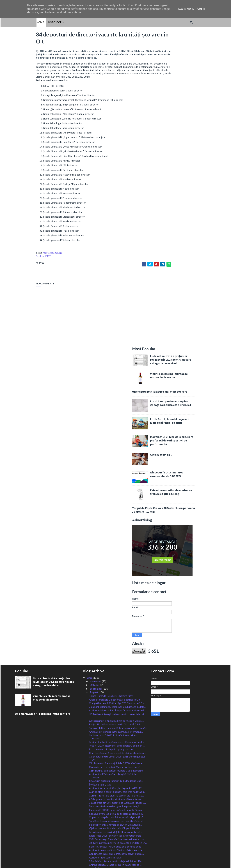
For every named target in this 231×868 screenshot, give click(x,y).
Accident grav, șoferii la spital (105, 546)
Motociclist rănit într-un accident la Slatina (113, 696)
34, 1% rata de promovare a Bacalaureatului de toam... (115, 618)
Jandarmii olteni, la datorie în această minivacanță (116, 685)
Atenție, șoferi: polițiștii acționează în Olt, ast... (115, 634)
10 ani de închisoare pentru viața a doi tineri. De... (116, 549)
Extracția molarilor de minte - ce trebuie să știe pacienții (192, 180)
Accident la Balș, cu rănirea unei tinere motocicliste (118, 430)
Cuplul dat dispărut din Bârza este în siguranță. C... (117, 506)
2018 (90, 841)
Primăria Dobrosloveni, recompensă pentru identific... (113, 582)
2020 (90, 834)
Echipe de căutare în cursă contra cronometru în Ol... (116, 771)
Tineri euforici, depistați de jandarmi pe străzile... (116, 758)
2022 (90, 827)
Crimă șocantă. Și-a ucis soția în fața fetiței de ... (115, 553)
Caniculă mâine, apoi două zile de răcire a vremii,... (116, 409)
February (95, 812)
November (96, 369)
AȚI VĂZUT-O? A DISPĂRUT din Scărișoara (114, 659)
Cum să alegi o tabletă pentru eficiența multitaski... (117, 480)
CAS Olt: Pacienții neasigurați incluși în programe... (117, 626)
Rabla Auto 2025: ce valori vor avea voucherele (115, 524)
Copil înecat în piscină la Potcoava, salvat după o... (117, 542)
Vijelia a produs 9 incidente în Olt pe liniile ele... (115, 516)
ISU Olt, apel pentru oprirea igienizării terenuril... (116, 787)
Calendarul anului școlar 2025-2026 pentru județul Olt (117, 446)
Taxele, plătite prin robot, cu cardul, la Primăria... (115, 567)
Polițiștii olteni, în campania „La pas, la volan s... (115, 783)
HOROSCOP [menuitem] (33, 22)
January (94, 816)
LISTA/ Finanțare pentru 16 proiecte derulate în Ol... (118, 531)
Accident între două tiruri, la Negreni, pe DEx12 (115, 476)
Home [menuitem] (19, 22)
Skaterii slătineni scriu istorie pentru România (114, 577)
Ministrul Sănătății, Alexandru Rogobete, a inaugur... (118, 699)
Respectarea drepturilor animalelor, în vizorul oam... (117, 688)
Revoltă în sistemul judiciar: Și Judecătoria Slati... (116, 469)
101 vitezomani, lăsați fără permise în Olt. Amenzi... (117, 762)
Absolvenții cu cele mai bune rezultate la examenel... (118, 730)
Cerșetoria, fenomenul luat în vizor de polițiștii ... (115, 591)
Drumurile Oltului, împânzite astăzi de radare (114, 765)
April (93, 805)
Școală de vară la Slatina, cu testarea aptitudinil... (116, 502)
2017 (90, 845)
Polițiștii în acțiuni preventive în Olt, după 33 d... (115, 413)
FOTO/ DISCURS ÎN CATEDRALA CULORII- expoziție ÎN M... (114, 725)
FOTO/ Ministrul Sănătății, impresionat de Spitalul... (117, 677)
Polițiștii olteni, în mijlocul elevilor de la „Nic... (113, 609)
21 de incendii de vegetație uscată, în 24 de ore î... (117, 734)
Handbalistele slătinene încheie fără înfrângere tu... (118, 648)
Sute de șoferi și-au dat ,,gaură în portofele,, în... (115, 495)
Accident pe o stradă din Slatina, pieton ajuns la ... (116, 538)
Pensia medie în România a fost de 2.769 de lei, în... (117, 652)
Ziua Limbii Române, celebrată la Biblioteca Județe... (117, 395)
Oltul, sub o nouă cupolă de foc (106, 790)
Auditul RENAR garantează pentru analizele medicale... (113, 597)
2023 (90, 823)
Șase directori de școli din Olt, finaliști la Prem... (115, 563)
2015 (90, 852)
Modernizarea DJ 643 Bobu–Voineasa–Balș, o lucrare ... (114, 425)
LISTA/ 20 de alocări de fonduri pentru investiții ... (116, 674)
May (92, 801)
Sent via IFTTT (22, 258)
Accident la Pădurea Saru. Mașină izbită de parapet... (113, 464)
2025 (90, 366)
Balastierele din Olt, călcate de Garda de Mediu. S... (117, 491)
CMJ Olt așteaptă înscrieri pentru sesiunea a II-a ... (117, 527)
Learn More (186, 9)
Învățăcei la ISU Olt (100, 473)
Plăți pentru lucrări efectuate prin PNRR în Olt (115, 741)
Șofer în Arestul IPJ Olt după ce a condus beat (115, 535)
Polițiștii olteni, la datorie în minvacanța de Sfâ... (115, 692)
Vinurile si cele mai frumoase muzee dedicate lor (190, 64)
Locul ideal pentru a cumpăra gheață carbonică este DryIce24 (192, 91)
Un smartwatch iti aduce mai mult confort (181, 80)
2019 (90, 838)
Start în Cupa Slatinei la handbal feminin (111, 605)
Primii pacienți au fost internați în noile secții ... (114, 588)
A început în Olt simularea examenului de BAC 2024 (188, 162)
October (95, 373)
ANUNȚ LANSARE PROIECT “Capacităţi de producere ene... (113, 746)
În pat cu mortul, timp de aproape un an (111, 438)
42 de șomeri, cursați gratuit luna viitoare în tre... (116, 487)
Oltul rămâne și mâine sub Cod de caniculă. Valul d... (118, 670)
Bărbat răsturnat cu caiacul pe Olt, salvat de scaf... (117, 663)
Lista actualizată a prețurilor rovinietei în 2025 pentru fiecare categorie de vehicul (192, 48)
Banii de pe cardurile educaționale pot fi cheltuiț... (116, 612)
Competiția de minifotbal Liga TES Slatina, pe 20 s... (117, 391)
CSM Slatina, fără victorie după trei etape (112, 645)
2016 (90, 849)
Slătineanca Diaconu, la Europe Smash (110, 738)
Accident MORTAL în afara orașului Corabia (113, 641)
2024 (90, 820)
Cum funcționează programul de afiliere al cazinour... (118, 441)
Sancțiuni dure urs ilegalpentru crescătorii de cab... (117, 509)
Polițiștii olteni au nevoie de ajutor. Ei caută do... (115, 513)
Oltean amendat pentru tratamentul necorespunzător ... (109, 704)
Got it (201, 9)
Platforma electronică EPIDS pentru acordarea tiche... (115, 572)
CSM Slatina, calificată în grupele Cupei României (116, 459)
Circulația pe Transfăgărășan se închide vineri (114, 455)
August (94, 380)
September (96, 377)
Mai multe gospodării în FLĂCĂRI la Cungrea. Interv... (114, 753)
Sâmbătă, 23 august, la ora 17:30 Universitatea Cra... (115, 558)
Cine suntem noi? (183, 143)
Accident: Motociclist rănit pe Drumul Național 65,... (118, 399)
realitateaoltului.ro (32, 255)
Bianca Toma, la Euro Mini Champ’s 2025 (111, 384)
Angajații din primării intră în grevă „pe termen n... (116, 420)
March (93, 809)
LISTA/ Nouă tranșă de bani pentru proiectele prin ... (117, 404)
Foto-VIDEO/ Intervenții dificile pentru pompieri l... (117, 434)
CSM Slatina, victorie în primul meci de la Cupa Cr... (117, 681)
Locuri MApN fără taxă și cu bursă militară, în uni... (117, 776)
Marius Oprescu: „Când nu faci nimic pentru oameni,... (113, 715)
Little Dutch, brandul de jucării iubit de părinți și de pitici (191, 109)
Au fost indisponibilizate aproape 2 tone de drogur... (118, 780)
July (92, 794)
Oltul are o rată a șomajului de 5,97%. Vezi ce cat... (117, 452)
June (93, 798)
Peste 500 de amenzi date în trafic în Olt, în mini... (116, 630)
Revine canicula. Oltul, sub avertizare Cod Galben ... (117, 602)
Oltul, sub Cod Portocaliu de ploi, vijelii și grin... (115, 637)
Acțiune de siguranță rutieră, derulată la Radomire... (117, 656)
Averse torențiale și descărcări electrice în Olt (115, 388)
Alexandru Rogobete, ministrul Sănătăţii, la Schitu (117, 710)
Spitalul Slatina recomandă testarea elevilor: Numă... (118, 416)
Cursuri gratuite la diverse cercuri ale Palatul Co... (116, 484)
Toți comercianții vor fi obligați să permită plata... (115, 623)
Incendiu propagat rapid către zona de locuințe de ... (118, 666)
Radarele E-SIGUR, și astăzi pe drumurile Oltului (116, 498)
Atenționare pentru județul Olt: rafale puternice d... (117, 520)
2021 (90, 831)
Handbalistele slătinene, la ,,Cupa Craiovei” (113, 720)
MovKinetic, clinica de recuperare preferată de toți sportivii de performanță (193, 129)
